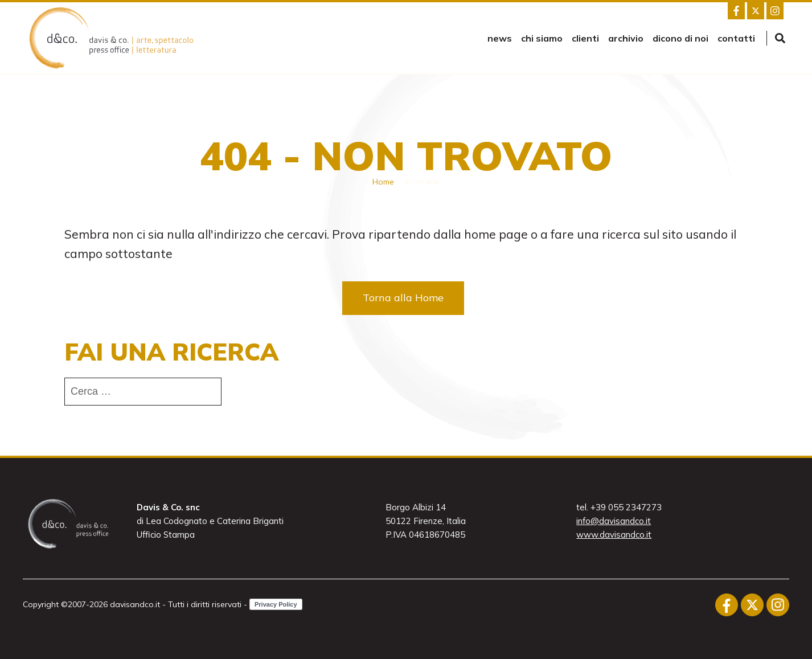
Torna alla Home (403, 298)
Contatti (736, 38)
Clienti (585, 38)
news (500, 38)
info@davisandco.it (614, 521)
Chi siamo (542, 38)
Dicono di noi (680, 38)
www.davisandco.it (614, 535)
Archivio (626, 38)
